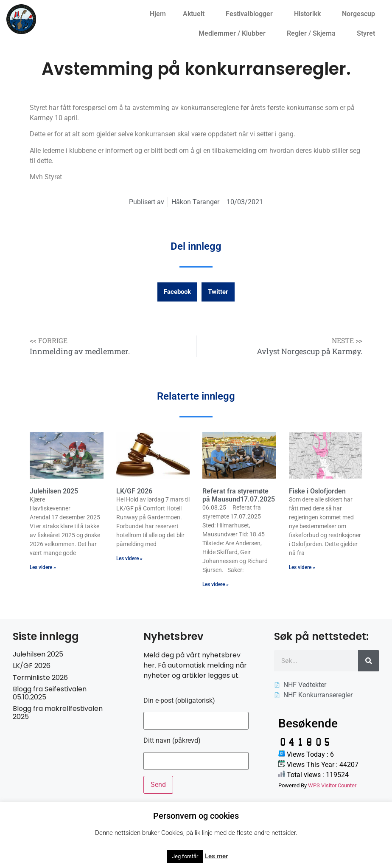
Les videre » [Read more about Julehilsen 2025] (43, 567)
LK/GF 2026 (134, 491)
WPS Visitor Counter (332, 785)
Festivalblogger (251, 14)
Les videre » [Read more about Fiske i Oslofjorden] (302, 567)
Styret (368, 34)
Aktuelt (196, 14)
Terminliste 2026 (40, 678)
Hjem (158, 14)
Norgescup (361, 14)
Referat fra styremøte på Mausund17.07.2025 (239, 495)
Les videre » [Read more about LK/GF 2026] (129, 558)
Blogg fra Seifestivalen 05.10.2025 (50, 693)
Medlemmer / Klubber (234, 34)
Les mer (216, 856)
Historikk (309, 14)
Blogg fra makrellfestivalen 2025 (58, 713)
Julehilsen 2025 (54, 491)
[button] (177, 292)
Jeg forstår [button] (185, 856)
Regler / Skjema (313, 34)
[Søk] (369, 661)
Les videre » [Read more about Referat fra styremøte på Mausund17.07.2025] (216, 584)
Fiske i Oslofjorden (317, 491)
